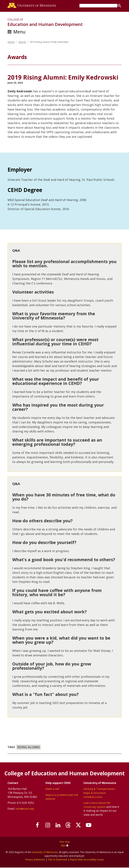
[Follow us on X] (80, 826)
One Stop (65, 842)
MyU (64, 846)
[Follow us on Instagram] (46, 826)
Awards (23, 43)
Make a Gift (53, 789)
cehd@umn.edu (25, 809)
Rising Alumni (29, 748)
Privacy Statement (34, 860)
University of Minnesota (45, 853)
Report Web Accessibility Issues (88, 860)
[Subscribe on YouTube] (91, 826)
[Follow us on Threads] (69, 826)
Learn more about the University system (97, 805)
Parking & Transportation (99, 789)
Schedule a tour (93, 797)
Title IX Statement (57, 860)
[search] (98, 6)
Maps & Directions (95, 793)
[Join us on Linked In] (57, 826)
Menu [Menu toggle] (19, 32)
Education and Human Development (45, 25)
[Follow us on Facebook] (35, 826)
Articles (11, 43)
